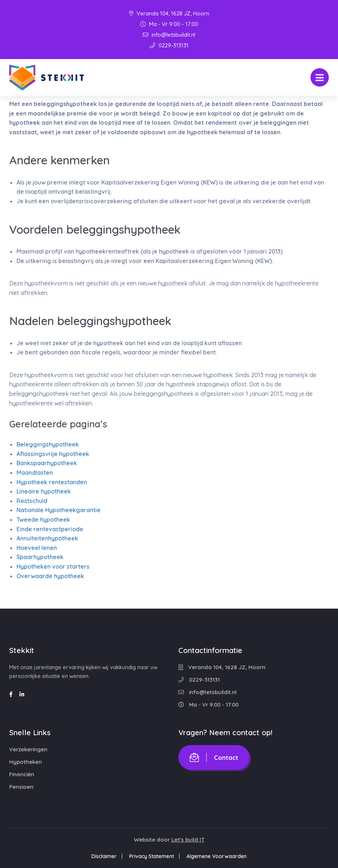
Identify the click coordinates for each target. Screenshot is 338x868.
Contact (214, 757)
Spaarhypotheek (40, 557)
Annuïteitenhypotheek (47, 538)
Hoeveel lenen (37, 548)
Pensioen (21, 787)
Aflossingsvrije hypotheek (53, 454)
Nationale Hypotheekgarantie (59, 510)
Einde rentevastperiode (50, 529)
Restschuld (32, 501)
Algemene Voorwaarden (217, 856)
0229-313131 (169, 45)
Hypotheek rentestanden (52, 482)
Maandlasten (35, 473)
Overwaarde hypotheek (50, 576)
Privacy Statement (152, 856)
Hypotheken (26, 762)
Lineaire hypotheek (44, 491)
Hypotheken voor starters (53, 566)
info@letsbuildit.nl (169, 35)
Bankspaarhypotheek (47, 463)
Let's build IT (188, 840)
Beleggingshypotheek (48, 444)
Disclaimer (104, 856)
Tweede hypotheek (43, 519)
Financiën (22, 774)
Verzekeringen (28, 749)
